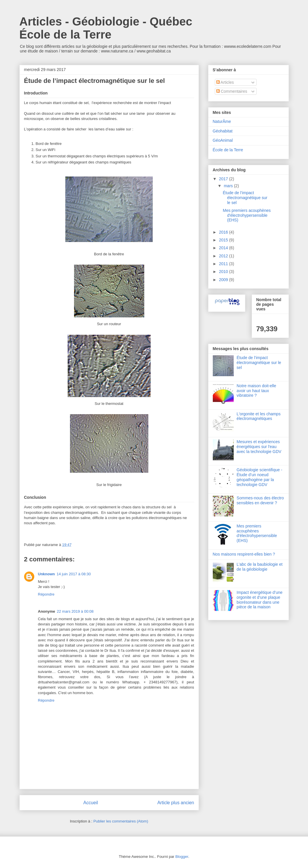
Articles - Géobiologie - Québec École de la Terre (106, 28)
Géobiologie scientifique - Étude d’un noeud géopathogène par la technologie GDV (259, 477)
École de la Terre (228, 150)
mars (229, 186)
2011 (224, 264)
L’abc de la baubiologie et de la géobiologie (260, 567)
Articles (225, 82)
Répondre (46, 594)
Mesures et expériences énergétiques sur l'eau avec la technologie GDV (259, 447)
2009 (224, 280)
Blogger (182, 857)
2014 (224, 248)
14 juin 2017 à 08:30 (74, 574)
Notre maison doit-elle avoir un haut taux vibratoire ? (256, 391)
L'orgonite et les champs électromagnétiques (259, 416)
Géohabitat (223, 131)
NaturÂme (222, 121)
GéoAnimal (223, 140)
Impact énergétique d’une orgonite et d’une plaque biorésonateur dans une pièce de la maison (260, 600)
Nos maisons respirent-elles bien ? (244, 554)
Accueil (91, 803)
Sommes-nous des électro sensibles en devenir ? (260, 500)
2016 (224, 232)
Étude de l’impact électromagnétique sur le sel (245, 198)
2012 (224, 256)
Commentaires (232, 91)
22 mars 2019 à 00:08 (75, 611)
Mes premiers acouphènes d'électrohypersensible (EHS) (247, 215)
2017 (224, 179)
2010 (224, 272)
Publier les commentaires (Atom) (121, 821)
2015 (224, 240)
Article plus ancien (176, 803)
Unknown (47, 574)
